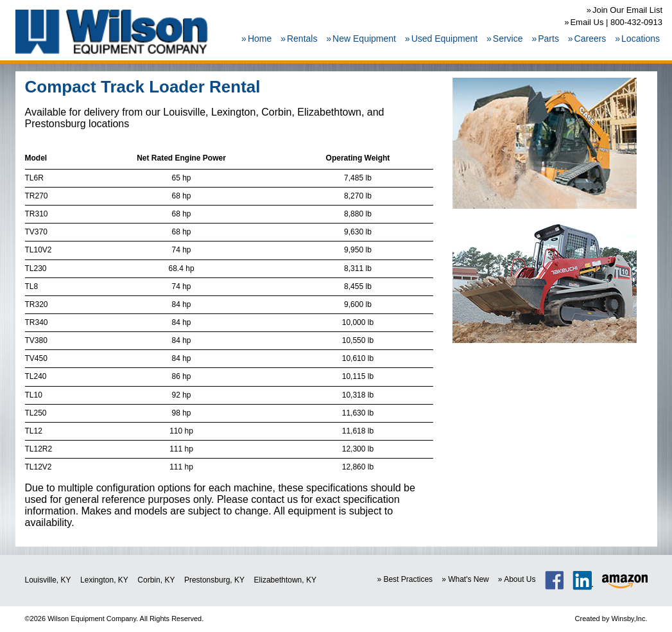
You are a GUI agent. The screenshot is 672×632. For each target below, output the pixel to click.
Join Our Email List (627, 10)
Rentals (302, 39)
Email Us (587, 22)
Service (508, 39)
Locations (641, 39)
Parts (548, 39)
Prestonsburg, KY (214, 580)
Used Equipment (445, 39)
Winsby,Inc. (629, 619)
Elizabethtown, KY (285, 580)
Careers (590, 39)
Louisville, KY (48, 580)
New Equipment (364, 39)
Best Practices (408, 579)
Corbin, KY (156, 580)
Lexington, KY (104, 580)
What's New (469, 579)
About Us (520, 579)
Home (260, 39)
